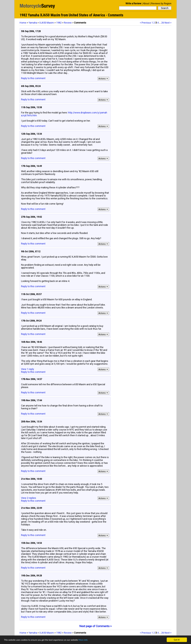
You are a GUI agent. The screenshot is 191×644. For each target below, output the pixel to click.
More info (83, 640)
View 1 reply (28, 369)
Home (23, 23)
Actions (104, 79)
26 (163, 23)
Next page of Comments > (95, 626)
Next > (168, 23)
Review (68, 23)
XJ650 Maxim (47, 23)
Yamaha (33, 23)
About (146, 3)
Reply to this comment (33, 78)
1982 (59, 23)
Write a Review (133, 3)
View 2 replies (29, 498)
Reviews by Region (161, 3)
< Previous (145, 23)
